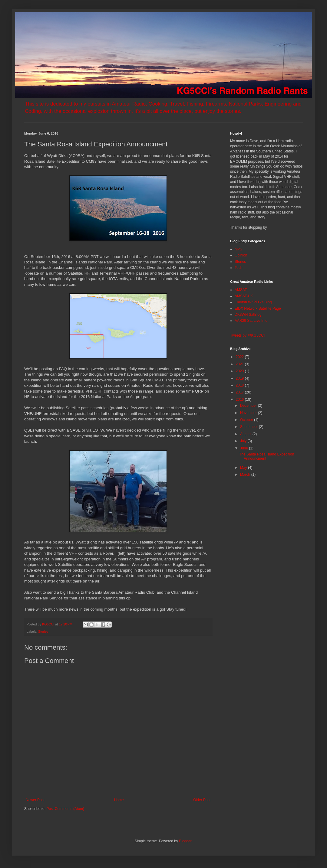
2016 (240, 400)
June (244, 448)
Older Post (202, 800)
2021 (240, 364)
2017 (240, 392)
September (249, 427)
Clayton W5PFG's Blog (253, 302)
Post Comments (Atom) (65, 809)
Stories (43, 631)
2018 (240, 385)
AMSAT (241, 290)
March (246, 475)
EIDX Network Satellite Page (258, 308)
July (244, 441)
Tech (238, 268)
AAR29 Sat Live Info (251, 321)
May (244, 468)
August (246, 434)
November (249, 413)
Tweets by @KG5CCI (247, 335)
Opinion (241, 255)
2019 (240, 378)
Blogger (185, 841)
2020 (240, 371)
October (247, 420)
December (249, 406)
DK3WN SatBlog (248, 315)
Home (119, 800)
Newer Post (35, 800)
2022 (240, 357)
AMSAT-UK (244, 296)
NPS (238, 249)
